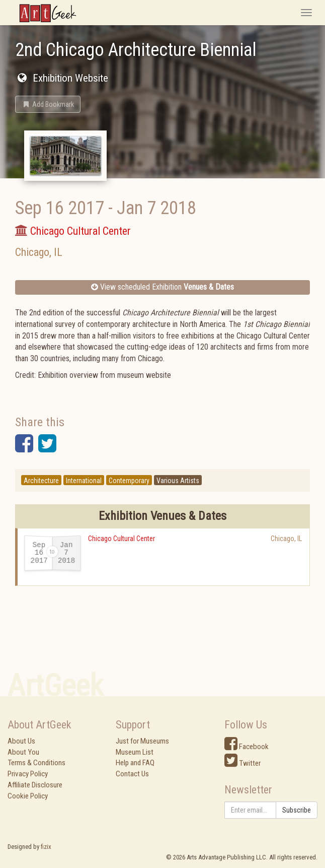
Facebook (247, 747)
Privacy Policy (28, 774)
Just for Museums (142, 741)
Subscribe (297, 810)
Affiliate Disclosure (35, 785)
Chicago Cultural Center (121, 539)
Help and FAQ (135, 763)
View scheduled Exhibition (162, 287)
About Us (21, 741)
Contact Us (132, 774)
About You (23, 752)
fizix (46, 847)
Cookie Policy (28, 796)
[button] (48, 104)
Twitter (242, 763)
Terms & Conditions (36, 763)
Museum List (135, 752)
